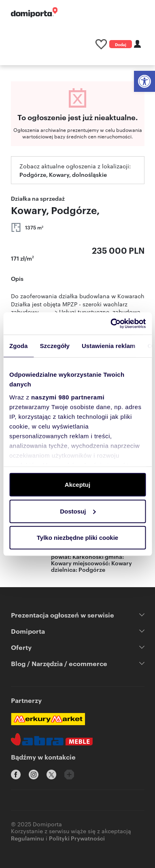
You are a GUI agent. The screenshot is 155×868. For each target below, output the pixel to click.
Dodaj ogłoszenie (121, 45)
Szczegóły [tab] (55, 346)
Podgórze (92, 569)
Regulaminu (28, 838)
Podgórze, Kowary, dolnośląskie (63, 174)
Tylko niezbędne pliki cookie (77, 538)
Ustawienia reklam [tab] (109, 346)
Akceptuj (77, 485)
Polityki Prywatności (77, 838)
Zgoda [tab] (19, 346)
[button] (144, 81)
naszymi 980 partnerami (68, 397)
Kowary (122, 563)
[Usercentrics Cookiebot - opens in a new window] (111, 323)
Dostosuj (78, 511)
